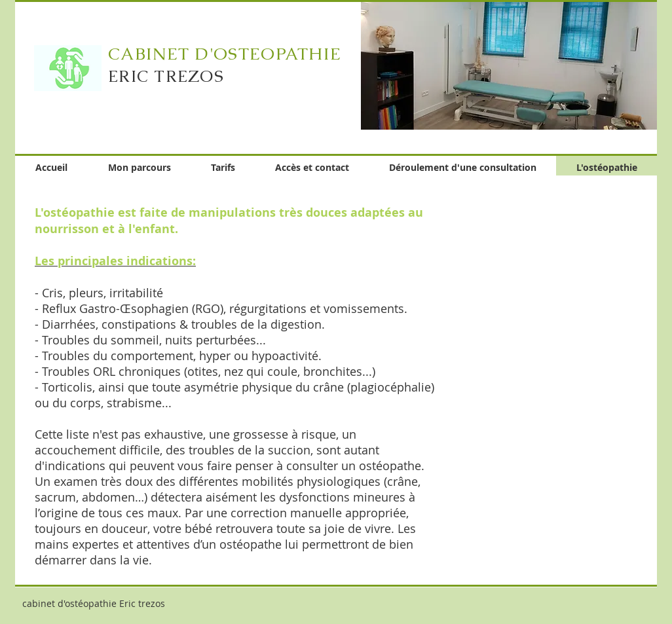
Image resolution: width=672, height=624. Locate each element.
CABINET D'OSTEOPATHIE (225, 54)
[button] (509, 65)
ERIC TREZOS (166, 76)
